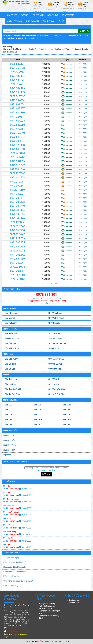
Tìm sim (47, 474)
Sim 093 (37, 405)
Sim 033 (8, 425)
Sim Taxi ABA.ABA (57, 389)
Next (57, 284)
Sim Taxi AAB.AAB (13, 389)
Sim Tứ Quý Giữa (12, 394)
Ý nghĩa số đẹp (74, 600)
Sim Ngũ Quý (11, 384)
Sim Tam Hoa (11, 379)
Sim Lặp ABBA (11, 359)
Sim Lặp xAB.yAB (56, 359)
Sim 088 (67, 410)
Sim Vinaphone (55, 313)
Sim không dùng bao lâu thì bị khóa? (18, 581)
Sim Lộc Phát (54, 333)
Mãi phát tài (54, 348)
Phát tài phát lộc (56, 338)
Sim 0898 (38, 420)
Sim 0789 (67, 405)
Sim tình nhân (74, 603)
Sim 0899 (67, 420)
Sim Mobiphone (12, 313)
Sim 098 (67, 415)
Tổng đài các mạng (11, 558)
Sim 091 (8, 410)
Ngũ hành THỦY (10, 445)
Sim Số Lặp (10, 369)
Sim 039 (37, 425)
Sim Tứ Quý (54, 379)
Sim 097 (37, 415)
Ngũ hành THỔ (9, 455)
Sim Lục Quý (54, 384)
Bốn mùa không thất (57, 343)
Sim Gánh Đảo (55, 369)
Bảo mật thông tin (45, 608)
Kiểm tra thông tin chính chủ (15, 562)
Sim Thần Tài (11, 333)
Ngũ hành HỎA (9, 450)
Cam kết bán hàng (11, 586)
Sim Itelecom (11, 323)
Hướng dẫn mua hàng (47, 604)
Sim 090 (8, 405)
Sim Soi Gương (55, 364)
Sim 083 (67, 425)
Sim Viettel (10, 318)
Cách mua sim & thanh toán (15, 572)
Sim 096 (8, 415)
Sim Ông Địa (10, 343)
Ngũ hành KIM (9, 436)
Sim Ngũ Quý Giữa (56, 394)
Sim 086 (8, 420)
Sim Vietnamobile (56, 318)
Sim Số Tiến (10, 364)
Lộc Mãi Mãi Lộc (12, 348)
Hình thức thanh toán (47, 606)
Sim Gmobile (54, 323)
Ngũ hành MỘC (9, 440)
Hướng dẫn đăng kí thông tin (15, 567)
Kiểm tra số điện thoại (12, 576)
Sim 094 (37, 410)
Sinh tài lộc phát (12, 338)
